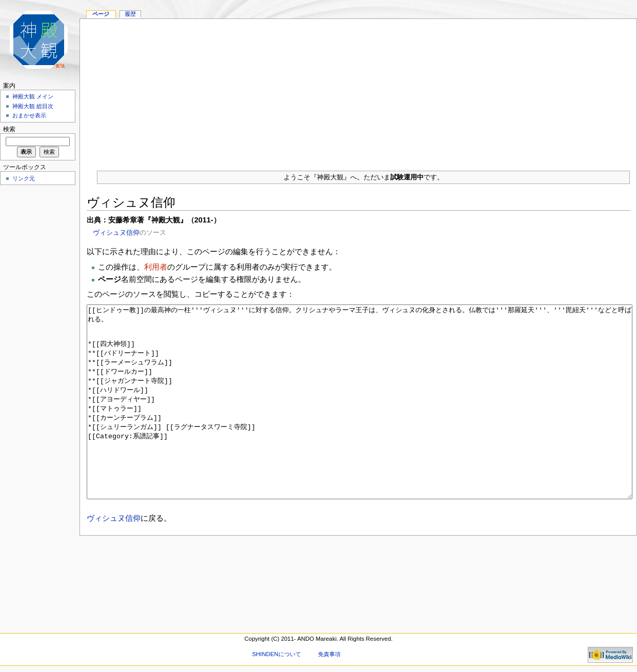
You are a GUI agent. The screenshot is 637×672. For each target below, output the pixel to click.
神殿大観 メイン (33, 96)
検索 (9, 129)
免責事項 (329, 654)
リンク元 (24, 178)
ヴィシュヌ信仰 (116, 232)
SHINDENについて (276, 654)
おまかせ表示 (29, 115)
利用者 (156, 267)
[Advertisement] (358, 91)
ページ (101, 14)
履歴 (130, 14)
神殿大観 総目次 (33, 106)
